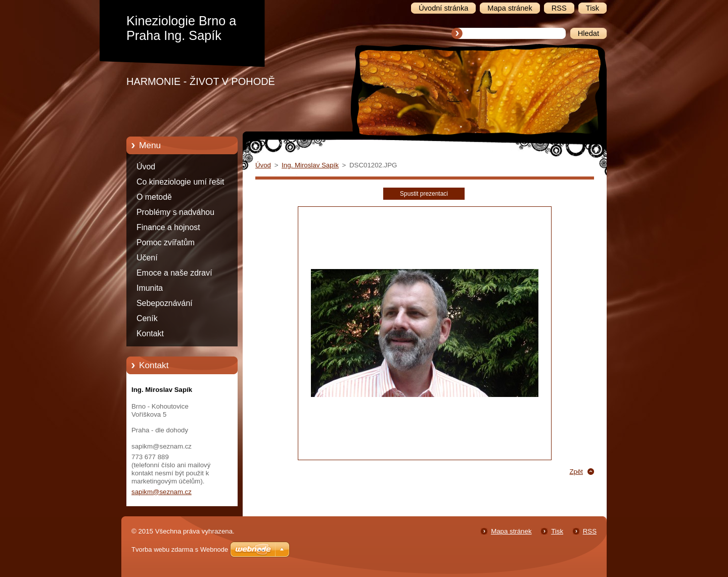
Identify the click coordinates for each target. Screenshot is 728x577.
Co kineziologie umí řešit (180, 182)
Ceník (147, 318)
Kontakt (150, 334)
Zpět (576, 472)
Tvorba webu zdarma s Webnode (180, 549)
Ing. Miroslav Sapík (310, 165)
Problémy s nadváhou (175, 212)
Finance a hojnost (168, 227)
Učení (147, 258)
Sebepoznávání (165, 303)
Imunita (150, 288)
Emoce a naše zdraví (174, 273)
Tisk (557, 531)
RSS (590, 531)
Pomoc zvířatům (166, 242)
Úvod (146, 167)
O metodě (154, 197)
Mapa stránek (511, 531)
